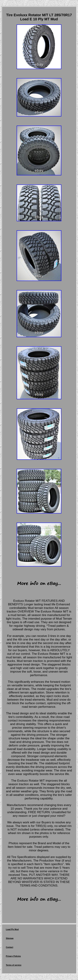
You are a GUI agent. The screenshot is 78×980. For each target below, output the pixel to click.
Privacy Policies (13, 956)
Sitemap (10, 938)
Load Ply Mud (12, 929)
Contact (10, 947)
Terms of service (14, 965)
